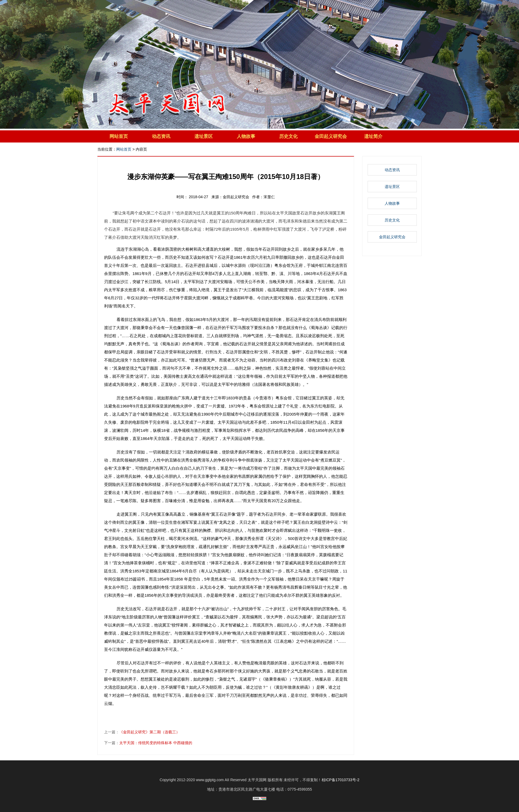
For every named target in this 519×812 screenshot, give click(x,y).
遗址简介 (373, 136)
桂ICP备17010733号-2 (341, 780)
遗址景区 (204, 136)
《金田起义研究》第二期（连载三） (149, 732)
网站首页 (119, 136)
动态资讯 (161, 136)
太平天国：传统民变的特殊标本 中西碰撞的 (156, 743)
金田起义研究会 (331, 136)
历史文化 (288, 136)
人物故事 (246, 136)
